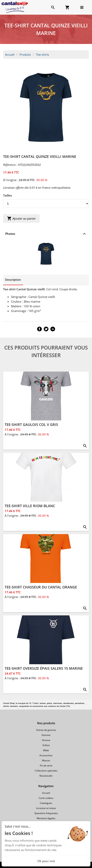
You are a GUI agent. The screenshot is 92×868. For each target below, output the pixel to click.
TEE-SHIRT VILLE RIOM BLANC (30, 506)
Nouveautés (46, 776)
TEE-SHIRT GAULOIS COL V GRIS (31, 425)
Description (13, 280)
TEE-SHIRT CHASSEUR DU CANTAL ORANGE (41, 587)
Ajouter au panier (21, 218)
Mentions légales (46, 818)
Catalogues (46, 803)
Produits (25, 55)
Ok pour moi (46, 861)
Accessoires (46, 755)
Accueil (10, 55)
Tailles (8, 195)
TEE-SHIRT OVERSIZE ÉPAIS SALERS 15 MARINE (44, 668)
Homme (46, 735)
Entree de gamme (46, 730)
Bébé (46, 750)
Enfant (46, 745)
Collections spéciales (46, 771)
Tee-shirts (42, 55)
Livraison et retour (46, 808)
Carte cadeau (46, 798)
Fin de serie (46, 766)
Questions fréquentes (46, 813)
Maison (46, 760)
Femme (46, 740)
